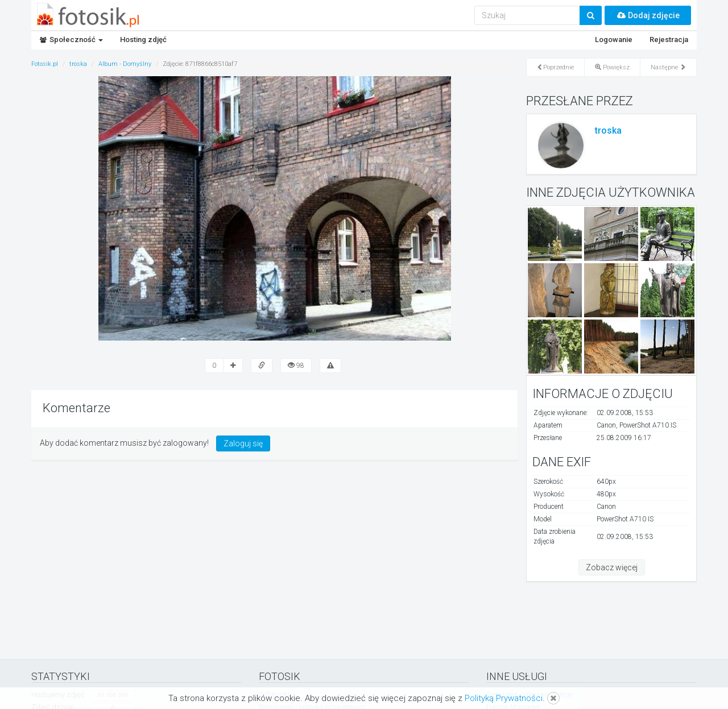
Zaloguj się (243, 443)
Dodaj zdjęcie (648, 15)
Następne (668, 67)
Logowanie (614, 40)
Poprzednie (555, 67)
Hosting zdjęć (143, 40)
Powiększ (612, 67)
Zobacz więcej (612, 567)
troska (608, 130)
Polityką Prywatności (504, 698)
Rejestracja (669, 40)
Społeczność (71, 40)
